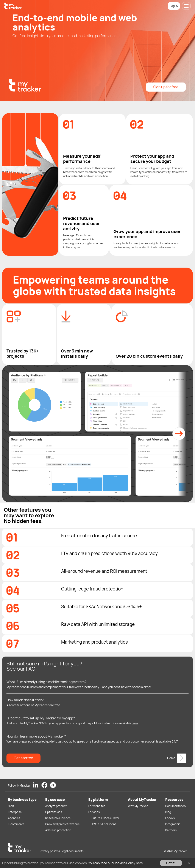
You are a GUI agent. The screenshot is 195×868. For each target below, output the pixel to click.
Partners (171, 830)
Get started (23, 758)
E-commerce (16, 824)
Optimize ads (54, 812)
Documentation (175, 806)
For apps (94, 812)
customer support (143, 741)
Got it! (171, 863)
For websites (97, 806)
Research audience (58, 818)
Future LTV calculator (105, 818)
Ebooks (170, 818)
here (135, 723)
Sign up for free (166, 87)
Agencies (14, 818)
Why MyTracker (138, 806)
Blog (168, 812)
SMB (11, 806)
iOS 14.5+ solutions (104, 824)
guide (50, 741)
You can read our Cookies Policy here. (116, 863)
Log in (174, 6)
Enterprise (15, 812)
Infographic (173, 824)
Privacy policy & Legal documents (62, 851)
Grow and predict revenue (62, 824)
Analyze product (56, 806)
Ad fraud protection (58, 830)
